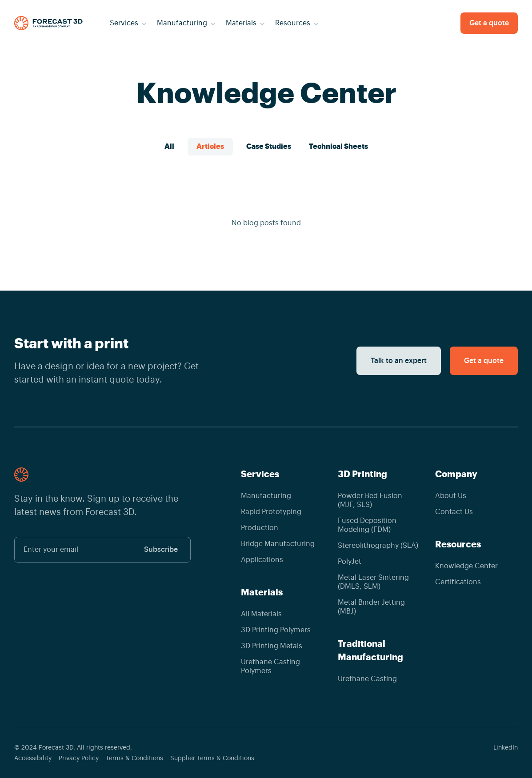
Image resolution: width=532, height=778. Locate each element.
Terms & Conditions (134, 758)
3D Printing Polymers (276, 630)
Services (260, 474)
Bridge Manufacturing (278, 544)
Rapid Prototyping (271, 512)
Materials (262, 592)
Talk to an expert (399, 361)
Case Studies (269, 147)
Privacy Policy (79, 758)
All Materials (261, 614)
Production (260, 528)
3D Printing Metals (272, 646)
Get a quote (489, 23)
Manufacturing (266, 496)
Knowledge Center (466, 566)
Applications (262, 560)
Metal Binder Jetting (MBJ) (371, 607)
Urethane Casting (367, 679)
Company (456, 474)
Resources (458, 544)
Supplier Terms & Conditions (212, 758)
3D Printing (362, 474)
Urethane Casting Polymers (270, 666)
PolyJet (350, 562)
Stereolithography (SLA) (378, 546)
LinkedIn (506, 748)
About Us (451, 496)
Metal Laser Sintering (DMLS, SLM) (373, 582)
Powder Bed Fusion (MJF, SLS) (370, 500)
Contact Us (454, 512)
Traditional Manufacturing (370, 650)
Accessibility (33, 758)
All (169, 147)
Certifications (458, 582)
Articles (210, 147)
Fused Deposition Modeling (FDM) (367, 525)
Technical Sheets (338, 147)
